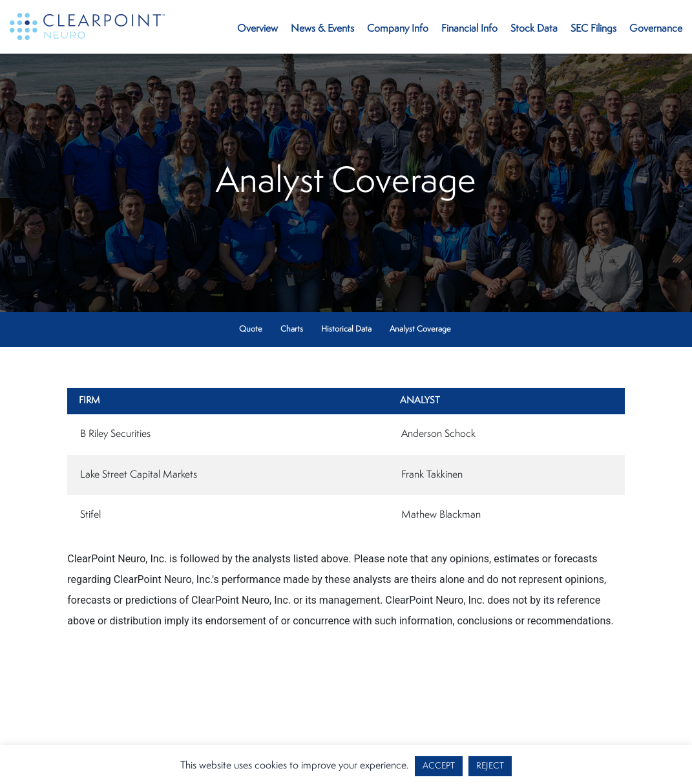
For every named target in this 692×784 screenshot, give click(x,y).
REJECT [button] (490, 766)
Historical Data (346, 329)
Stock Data (534, 29)
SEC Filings (593, 29)
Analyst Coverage (420, 329)
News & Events (322, 29)
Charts (292, 329)
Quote (251, 329)
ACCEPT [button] (439, 766)
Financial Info (469, 29)
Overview (257, 29)
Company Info (398, 29)
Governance (656, 29)
